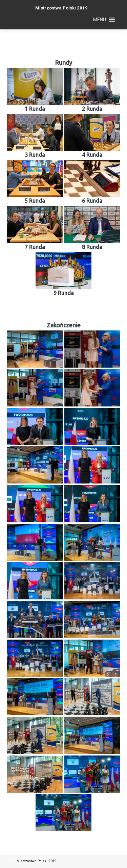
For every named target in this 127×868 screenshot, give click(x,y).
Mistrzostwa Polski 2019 (61, 8)
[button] (100, 20)
